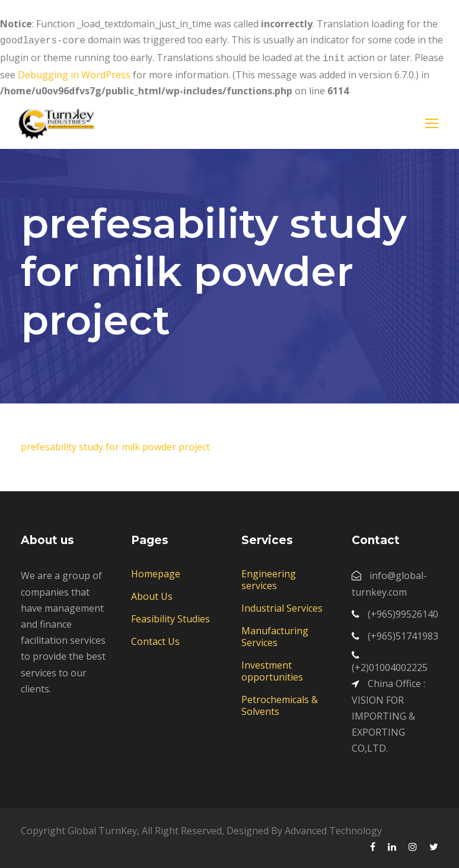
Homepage (156, 571)
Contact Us (155, 639)
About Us (152, 594)
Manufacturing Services (275, 634)
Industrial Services (282, 606)
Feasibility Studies (170, 616)
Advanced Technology (333, 828)
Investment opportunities (272, 669)
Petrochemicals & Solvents (280, 703)
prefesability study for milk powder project (115, 444)
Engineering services (269, 577)
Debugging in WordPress (74, 72)
